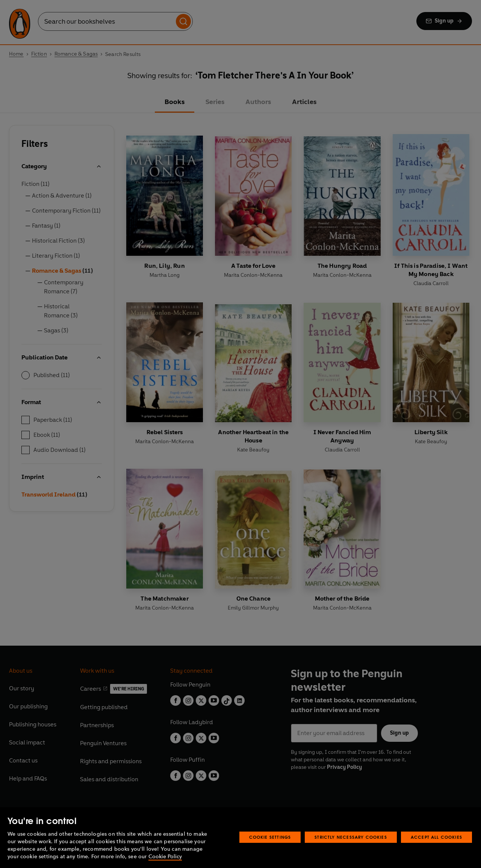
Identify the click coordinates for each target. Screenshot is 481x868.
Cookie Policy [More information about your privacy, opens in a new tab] (165, 857)
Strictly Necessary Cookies (351, 837)
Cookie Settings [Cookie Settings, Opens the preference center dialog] (270, 837)
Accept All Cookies (436, 837)
